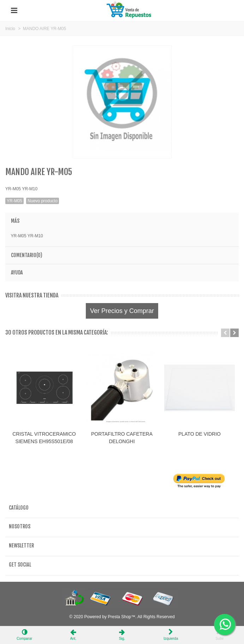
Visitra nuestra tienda (32, 295)
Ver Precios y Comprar (122, 311)
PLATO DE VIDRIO (200, 434)
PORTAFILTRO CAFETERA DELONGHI (122, 438)
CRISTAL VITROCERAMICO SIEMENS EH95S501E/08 (44, 438)
